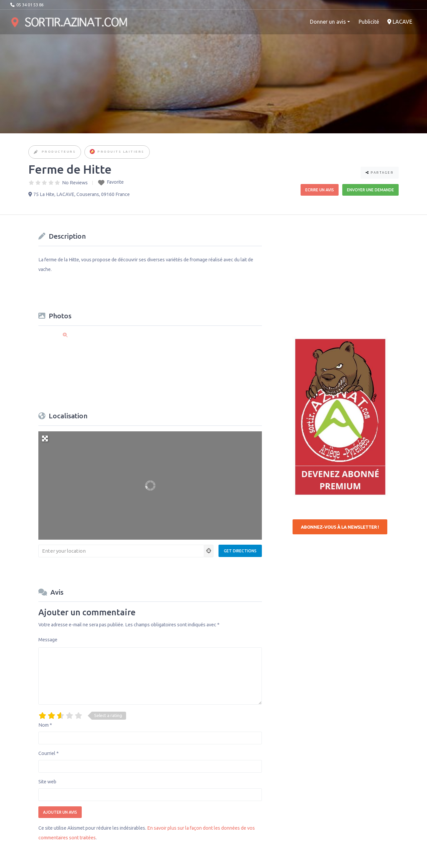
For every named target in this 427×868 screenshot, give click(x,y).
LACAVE (400, 22)
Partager (380, 172)
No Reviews (75, 183)
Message (48, 640)
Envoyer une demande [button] (370, 190)
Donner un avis (328, 22)
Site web (47, 782)
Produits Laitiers (121, 151)
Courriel (49, 753)
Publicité (369, 22)
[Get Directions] (240, 551)
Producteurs (59, 151)
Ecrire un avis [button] (320, 190)
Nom (45, 725)
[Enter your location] (121, 551)
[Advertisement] (343, 271)
